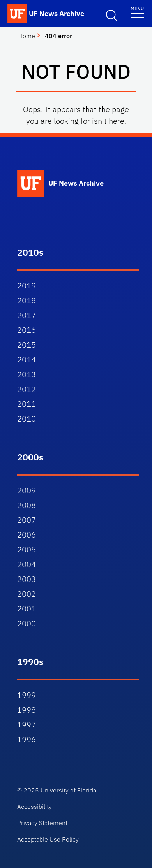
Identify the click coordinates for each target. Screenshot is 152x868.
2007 (27, 520)
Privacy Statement (42, 823)
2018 (27, 300)
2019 (27, 286)
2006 (27, 535)
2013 (27, 374)
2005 (27, 549)
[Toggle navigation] (137, 13)
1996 (27, 739)
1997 (27, 725)
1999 (27, 695)
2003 (27, 579)
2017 (27, 315)
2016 (27, 330)
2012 (27, 389)
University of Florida (68, 790)
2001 (27, 609)
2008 (27, 505)
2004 (27, 564)
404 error (58, 36)
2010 (27, 419)
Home (27, 36)
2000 (27, 623)
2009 (27, 490)
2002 (27, 594)
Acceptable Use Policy (48, 839)
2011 (27, 404)
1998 (27, 710)
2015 (27, 345)
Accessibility (34, 807)
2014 (27, 359)
